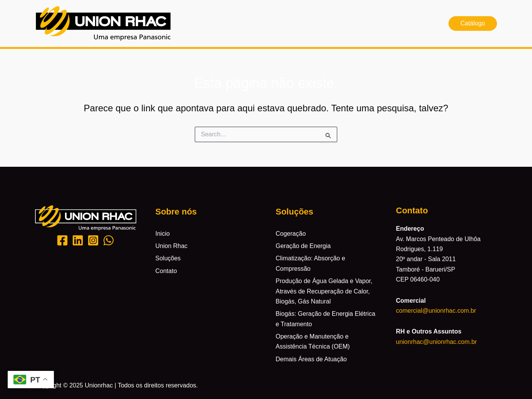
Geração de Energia (303, 246)
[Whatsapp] (109, 240)
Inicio (208, 23)
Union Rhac (244, 23)
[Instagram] (93, 240)
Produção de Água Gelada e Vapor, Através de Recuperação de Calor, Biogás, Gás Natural (324, 291)
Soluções (285, 23)
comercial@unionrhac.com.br (436, 311)
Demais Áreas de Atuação (311, 359)
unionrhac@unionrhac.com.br (437, 342)
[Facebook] (62, 240)
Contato (320, 23)
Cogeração (291, 234)
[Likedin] (78, 240)
